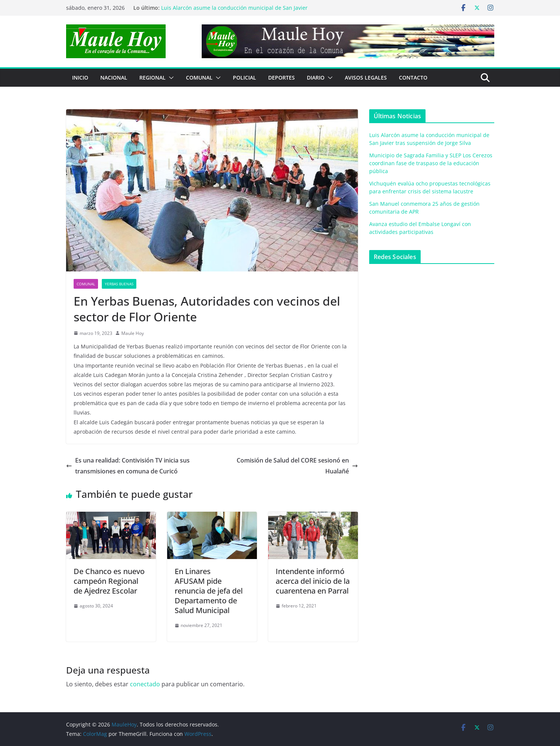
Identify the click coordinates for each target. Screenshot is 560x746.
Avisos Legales (366, 78)
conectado (145, 684)
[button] (170, 78)
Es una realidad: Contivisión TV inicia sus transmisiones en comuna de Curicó (128, 466)
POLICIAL (245, 78)
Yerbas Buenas (119, 284)
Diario (316, 78)
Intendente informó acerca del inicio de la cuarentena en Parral (313, 581)
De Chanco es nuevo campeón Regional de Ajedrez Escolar (109, 581)
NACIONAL (114, 78)
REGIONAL (152, 78)
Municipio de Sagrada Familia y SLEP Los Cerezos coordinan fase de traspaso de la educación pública (431, 163)
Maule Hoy (133, 333)
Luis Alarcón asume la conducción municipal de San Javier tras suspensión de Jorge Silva (234, 11)
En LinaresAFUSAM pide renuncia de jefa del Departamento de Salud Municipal (209, 591)
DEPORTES (282, 78)
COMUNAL (199, 78)
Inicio (80, 78)
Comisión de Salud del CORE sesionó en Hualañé (297, 466)
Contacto (413, 78)
